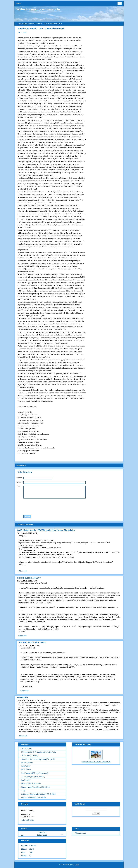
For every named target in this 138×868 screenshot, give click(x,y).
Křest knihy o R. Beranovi (31, 784)
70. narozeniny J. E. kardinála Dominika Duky (39, 752)
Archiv (25, 24)
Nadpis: (20, 482)
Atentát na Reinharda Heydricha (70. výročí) (38, 759)
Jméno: (20, 478)
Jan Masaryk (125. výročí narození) (35, 773)
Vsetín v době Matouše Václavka (34, 798)
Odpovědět (23, 571)
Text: (19, 487)
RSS (77, 865)
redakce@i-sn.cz (28, 820)
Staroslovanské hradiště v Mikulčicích (36, 787)
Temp (23, 791)
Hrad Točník (26, 766)
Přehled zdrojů (81, 833)
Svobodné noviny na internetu (38, 9)
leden (39, 835)
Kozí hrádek (26, 780)
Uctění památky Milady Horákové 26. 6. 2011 (38, 794)
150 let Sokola (27, 749)
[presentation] (69, 506)
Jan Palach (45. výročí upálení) (33, 777)
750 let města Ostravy (30, 756)
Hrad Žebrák (26, 770)
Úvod (20, 24)
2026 (45, 835)
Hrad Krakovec (27, 763)
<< (22, 835)
